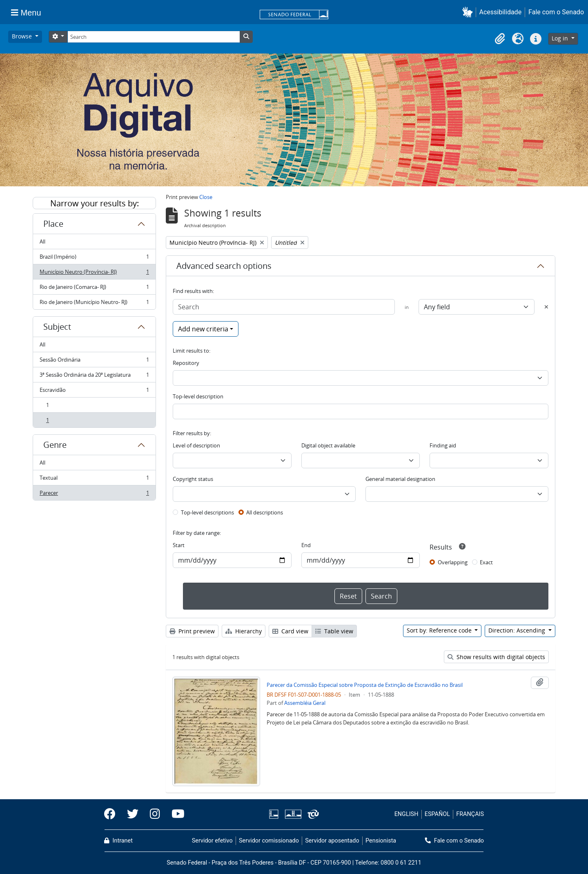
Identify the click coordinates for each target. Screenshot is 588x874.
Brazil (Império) (94, 258)
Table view (334, 631)
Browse (23, 36)
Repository (186, 363)
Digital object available (328, 445)
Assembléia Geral (305, 703)
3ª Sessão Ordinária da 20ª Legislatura (94, 377)
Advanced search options (224, 266)
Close (206, 197)
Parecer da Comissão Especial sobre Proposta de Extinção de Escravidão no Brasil (365, 685)
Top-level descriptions (207, 512)
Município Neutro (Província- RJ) (94, 274)
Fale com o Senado (556, 12)
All (42, 241)
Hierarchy (244, 631)
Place (53, 224)
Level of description (196, 445)
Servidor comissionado (269, 841)
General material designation (400, 479)
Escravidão (94, 392)
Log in (561, 38)
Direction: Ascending (518, 630)
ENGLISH (406, 814)
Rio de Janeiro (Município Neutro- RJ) (94, 304)
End (306, 545)
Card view (290, 631)
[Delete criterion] (546, 307)
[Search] (154, 37)
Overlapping (453, 562)
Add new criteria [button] (203, 329)
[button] (469, 12)
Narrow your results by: (95, 203)
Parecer (94, 494)
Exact (486, 562)
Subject (57, 327)
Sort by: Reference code (440, 630)
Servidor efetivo (212, 841)
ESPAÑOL (437, 814)
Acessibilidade (501, 12)
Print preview (192, 631)
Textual (94, 479)
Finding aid (443, 445)
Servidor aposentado (332, 841)
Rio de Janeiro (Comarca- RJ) (94, 289)
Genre (55, 445)
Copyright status (193, 479)
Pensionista (381, 841)
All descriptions (265, 512)
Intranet (118, 841)
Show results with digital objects (496, 657)
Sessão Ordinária (94, 361)
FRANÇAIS (470, 814)
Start (179, 545)
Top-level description (198, 396)
